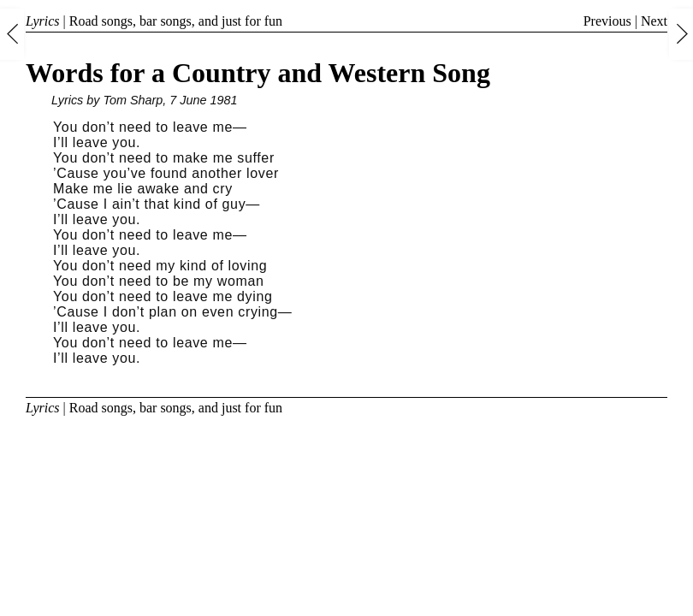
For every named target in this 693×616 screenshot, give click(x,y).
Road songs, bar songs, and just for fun (176, 21)
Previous (607, 21)
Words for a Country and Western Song (258, 73)
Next (654, 21)
